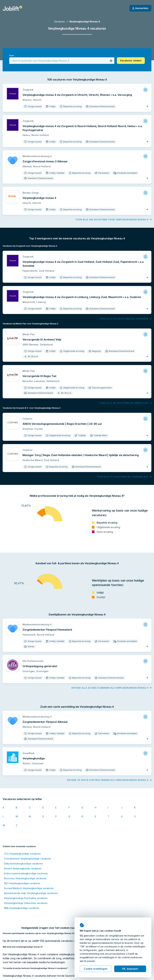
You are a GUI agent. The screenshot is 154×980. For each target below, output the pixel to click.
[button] (111, 61)
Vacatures (59, 21)
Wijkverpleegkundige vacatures (22, 908)
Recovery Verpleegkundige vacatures (25, 878)
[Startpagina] (12, 8)
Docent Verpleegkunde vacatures (23, 868)
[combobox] (62, 61)
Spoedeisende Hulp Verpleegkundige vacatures (31, 893)
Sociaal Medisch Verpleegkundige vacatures (29, 888)
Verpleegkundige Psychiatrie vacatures (26, 898)
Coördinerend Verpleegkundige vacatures (28, 859)
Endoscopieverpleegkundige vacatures (26, 873)
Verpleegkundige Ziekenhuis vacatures (26, 903)
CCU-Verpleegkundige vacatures (22, 854)
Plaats (12, 56)
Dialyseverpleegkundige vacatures (23, 864)
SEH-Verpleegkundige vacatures (22, 883)
